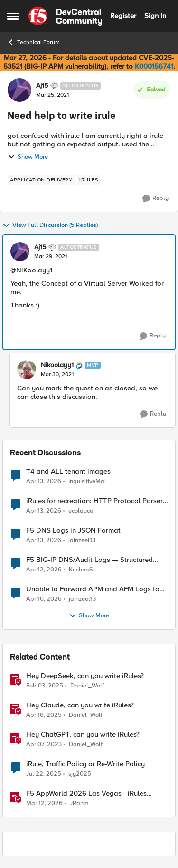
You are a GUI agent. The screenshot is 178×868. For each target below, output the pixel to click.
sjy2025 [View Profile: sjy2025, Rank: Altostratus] (80, 774)
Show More (28, 157)
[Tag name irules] (89, 180)
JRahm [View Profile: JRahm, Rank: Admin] (79, 803)
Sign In (155, 16)
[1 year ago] (45, 686)
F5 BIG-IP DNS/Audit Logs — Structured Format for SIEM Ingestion (89, 560)
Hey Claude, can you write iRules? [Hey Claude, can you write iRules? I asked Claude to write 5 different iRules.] (80, 705)
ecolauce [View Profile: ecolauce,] (81, 511)
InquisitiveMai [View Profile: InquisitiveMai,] (87, 481)
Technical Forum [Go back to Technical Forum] (33, 42)
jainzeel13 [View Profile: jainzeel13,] (82, 540)
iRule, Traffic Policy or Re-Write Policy (85, 764)
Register (123, 16)
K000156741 (154, 66)
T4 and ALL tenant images (68, 472)
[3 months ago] (44, 481)
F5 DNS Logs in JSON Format (73, 530)
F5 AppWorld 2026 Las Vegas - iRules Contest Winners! (86, 793)
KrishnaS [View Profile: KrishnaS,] (81, 570)
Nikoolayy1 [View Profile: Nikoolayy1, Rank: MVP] (57, 365)
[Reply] (155, 199)
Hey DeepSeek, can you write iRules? (85, 676)
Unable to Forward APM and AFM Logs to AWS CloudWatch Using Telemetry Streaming (93, 589)
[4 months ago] (44, 804)
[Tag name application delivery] (41, 180)
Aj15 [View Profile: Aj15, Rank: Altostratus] (42, 86)
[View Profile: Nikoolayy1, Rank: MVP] (27, 370)
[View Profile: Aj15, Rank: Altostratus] (19, 90)
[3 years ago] (44, 745)
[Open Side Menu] (13, 16)
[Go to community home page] (65, 16)
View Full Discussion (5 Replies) (50, 226)
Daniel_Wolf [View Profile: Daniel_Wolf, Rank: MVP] (87, 686)
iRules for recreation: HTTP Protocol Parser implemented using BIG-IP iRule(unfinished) (94, 501)
